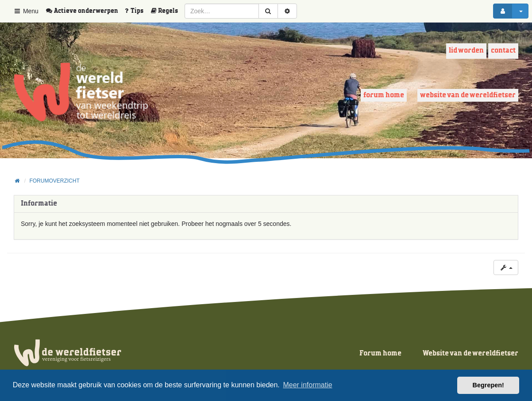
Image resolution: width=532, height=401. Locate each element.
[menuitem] (85, 11)
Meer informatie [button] (307, 385)
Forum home (384, 95)
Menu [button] (26, 11)
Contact (503, 51)
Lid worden (466, 51)
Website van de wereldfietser (468, 95)
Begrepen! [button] (488, 385)
